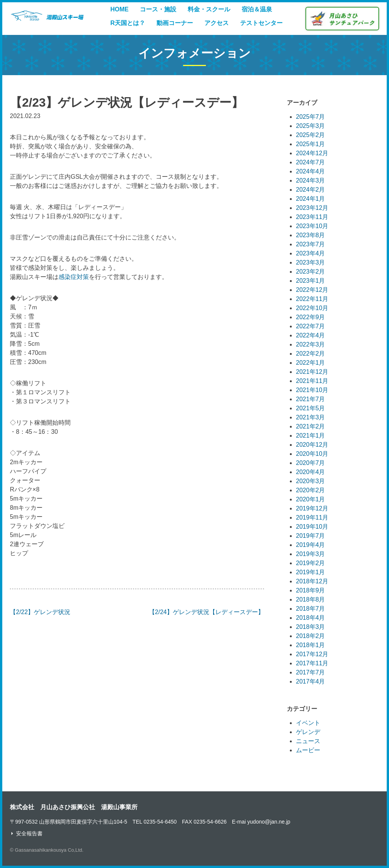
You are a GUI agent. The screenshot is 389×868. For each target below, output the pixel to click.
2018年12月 (312, 581)
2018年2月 (311, 636)
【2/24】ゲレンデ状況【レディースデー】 (206, 612)
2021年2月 (311, 426)
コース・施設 (158, 9)
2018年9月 (311, 590)
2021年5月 (311, 408)
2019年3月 (311, 554)
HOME (119, 9)
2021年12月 (312, 372)
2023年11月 (312, 217)
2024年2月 (311, 190)
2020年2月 (311, 490)
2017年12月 (312, 654)
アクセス (217, 23)
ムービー (308, 750)
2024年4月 (311, 171)
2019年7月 (311, 536)
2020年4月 (311, 472)
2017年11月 (312, 663)
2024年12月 (312, 153)
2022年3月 (311, 344)
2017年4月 (311, 681)
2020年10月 (312, 454)
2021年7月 (311, 399)
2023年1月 (311, 281)
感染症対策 (74, 277)
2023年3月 (311, 262)
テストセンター (261, 23)
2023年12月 (312, 208)
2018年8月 (311, 599)
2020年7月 (311, 463)
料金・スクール (209, 9)
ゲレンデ (308, 732)
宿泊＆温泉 (257, 9)
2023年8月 (311, 235)
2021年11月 (312, 381)
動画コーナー (175, 23)
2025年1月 (311, 144)
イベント (308, 723)
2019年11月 (312, 517)
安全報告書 (29, 833)
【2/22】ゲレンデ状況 (40, 612)
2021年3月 (311, 417)
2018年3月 (311, 627)
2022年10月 (312, 308)
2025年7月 (311, 117)
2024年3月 (311, 180)
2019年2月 (311, 563)
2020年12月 (312, 445)
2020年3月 (311, 481)
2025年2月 (311, 135)
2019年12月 (312, 508)
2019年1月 (311, 572)
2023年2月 (311, 272)
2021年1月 (311, 436)
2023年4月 (311, 253)
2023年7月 (311, 244)
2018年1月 (311, 645)
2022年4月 (311, 335)
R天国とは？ (128, 23)
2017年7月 (311, 672)
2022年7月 (311, 326)
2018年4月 (311, 618)
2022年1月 (311, 363)
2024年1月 (311, 199)
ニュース (308, 741)
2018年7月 (311, 609)
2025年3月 (311, 126)
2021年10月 (312, 390)
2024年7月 (311, 162)
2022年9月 (311, 317)
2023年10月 (312, 226)
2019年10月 (312, 527)
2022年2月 (311, 354)
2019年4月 (311, 545)
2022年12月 (312, 290)
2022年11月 (312, 299)
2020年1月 (311, 499)
